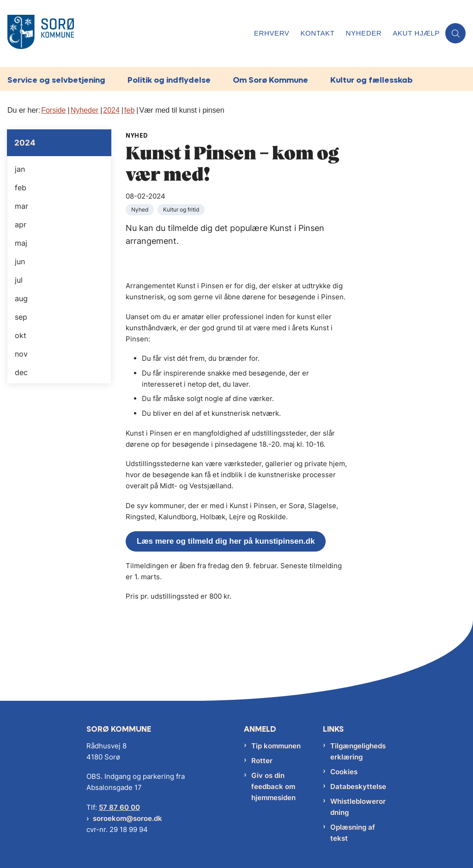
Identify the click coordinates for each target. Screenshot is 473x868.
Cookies (344, 772)
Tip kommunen (276, 746)
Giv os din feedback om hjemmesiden (273, 786)
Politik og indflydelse (169, 80)
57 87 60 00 (119, 807)
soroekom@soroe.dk (127, 818)
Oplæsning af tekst (353, 833)
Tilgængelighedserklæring (358, 751)
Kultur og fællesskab (371, 80)
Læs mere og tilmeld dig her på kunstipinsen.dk (226, 541)
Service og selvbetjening (56, 80)
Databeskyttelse (358, 786)
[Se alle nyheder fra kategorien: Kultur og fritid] (182, 209)
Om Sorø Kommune (270, 80)
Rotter (262, 761)
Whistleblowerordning (358, 807)
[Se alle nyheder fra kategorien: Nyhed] (141, 209)
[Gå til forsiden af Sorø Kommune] (124, 33)
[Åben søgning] (455, 33)
